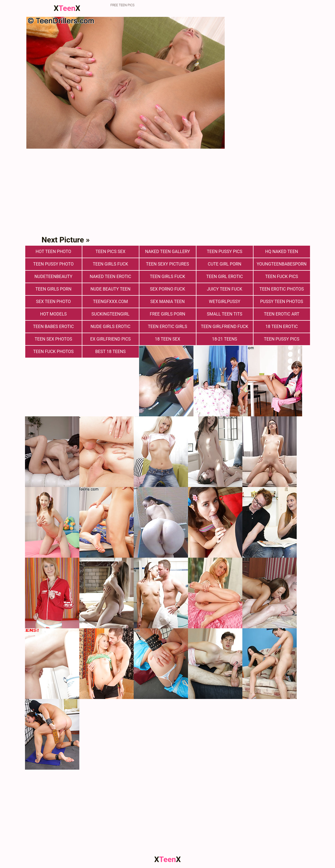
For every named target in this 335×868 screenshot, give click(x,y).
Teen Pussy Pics (225, 252)
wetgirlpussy (225, 302)
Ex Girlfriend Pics (110, 339)
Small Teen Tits (224, 314)
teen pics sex (110, 252)
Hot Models (53, 314)
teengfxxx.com (110, 302)
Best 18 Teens (110, 352)
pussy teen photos (282, 302)
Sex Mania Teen (167, 302)
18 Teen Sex (167, 339)
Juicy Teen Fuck (224, 289)
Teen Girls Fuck (111, 264)
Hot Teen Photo (53, 252)
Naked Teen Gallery (167, 252)
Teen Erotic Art (281, 314)
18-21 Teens (225, 339)
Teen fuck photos (53, 352)
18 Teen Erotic (282, 327)
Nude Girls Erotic (110, 327)
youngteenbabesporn (282, 264)
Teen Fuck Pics (282, 277)
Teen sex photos (54, 339)
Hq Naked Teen (282, 252)
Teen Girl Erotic (225, 277)
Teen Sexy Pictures (167, 264)
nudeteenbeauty (54, 277)
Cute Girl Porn (225, 264)
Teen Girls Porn (53, 289)
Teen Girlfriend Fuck (225, 327)
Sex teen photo (53, 302)
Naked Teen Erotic (110, 277)
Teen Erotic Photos (282, 289)
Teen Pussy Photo (53, 264)
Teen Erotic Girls (167, 327)
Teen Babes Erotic (53, 327)
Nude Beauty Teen (110, 289)
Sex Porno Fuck (168, 289)
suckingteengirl (111, 314)
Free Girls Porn (167, 314)
